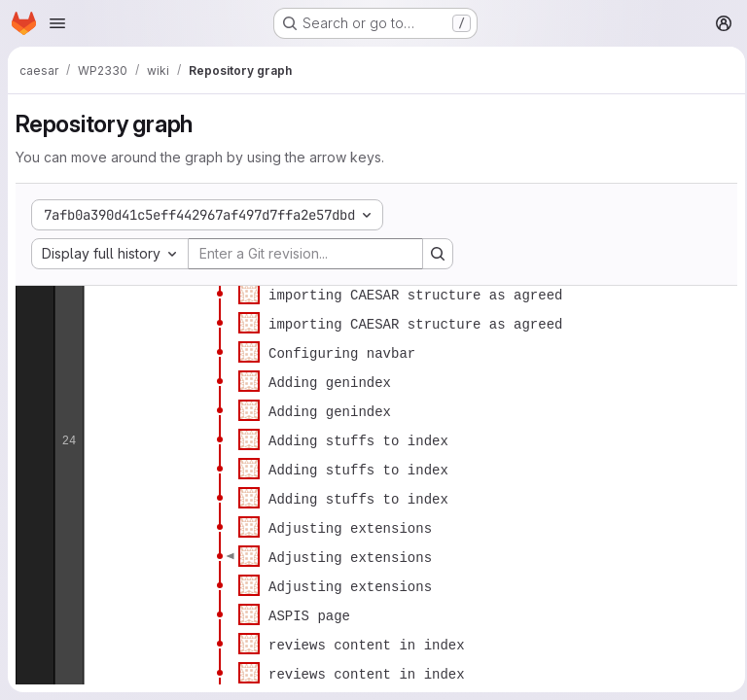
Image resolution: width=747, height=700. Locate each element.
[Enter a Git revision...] (305, 254)
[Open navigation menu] (57, 23)
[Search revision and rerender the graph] (438, 254)
